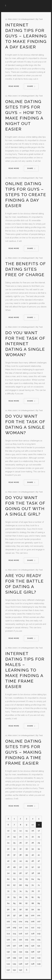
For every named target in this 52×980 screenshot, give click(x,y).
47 (39, 861)
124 (33, 940)
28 (33, 843)
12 (8, 831)
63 (27, 879)
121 (14, 940)
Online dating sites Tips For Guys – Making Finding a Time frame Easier (23, 752)
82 (33, 897)
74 (21, 891)
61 (14, 879)
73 (14, 891)
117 (27, 934)
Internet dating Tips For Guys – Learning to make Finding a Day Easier (26, 36)
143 (39, 958)
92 (21, 909)
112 (33, 928)
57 (27, 873)
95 (39, 909)
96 (8, 915)
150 (8, 970)
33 (27, 849)
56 (20, 873)
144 (8, 964)
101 (39, 915)
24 (8, 843)
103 (14, 921)
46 (33, 861)
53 (39, 867)
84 (8, 903)
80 (21, 897)
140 (20, 958)
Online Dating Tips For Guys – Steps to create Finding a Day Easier (26, 195)
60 (8, 879)
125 (39, 940)
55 (14, 873)
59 (39, 873)
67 (14, 885)
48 (8, 867)
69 (27, 885)
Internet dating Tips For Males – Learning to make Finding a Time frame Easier (25, 670)
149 (39, 964)
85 (14, 903)
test (41, 19)
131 (39, 946)
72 (8, 891)
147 (27, 964)
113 (39, 928)
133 (14, 952)
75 (27, 891)
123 (27, 940)
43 (14, 861)
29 (39, 843)
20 (20, 837)
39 (27, 855)
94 (33, 909)
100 (33, 915)
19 (14, 837)
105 (27, 921)
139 (14, 958)
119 (39, 934)
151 (14, 970)
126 (8, 946)
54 (8, 873)
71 (39, 885)
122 (20, 940)
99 (27, 915)
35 (39, 849)
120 (8, 940)
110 (21, 928)
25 (14, 843)
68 (20, 885)
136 (33, 952)
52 (33, 867)
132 (8, 952)
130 (33, 946)
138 (8, 958)
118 (33, 934)
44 (21, 861)
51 (27, 867)
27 (27, 843)
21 (27, 837)
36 (8, 855)
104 (20, 921)
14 (20, 831)
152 (21, 970)
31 (14, 849)
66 (8, 885)
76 (33, 891)
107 (39, 921)
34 (33, 849)
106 (33, 921)
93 (27, 909)
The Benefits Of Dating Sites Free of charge (26, 269)
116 (20, 934)
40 (33, 855)
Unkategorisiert (27, 19)
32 (21, 849)
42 (8, 861)
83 (39, 897)
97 (14, 915)
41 (39, 855)
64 (33, 879)
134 (21, 952)
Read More (14, 86)
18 (8, 837)
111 (27, 928)
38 (20, 855)
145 (14, 964)
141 (27, 958)
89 (39, 903)
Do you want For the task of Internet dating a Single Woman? (25, 344)
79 (14, 897)
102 (8, 921)
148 (33, 964)
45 (27, 861)
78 (8, 897)
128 (21, 946)
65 (39, 879)
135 (27, 952)
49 (14, 867)
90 (8, 909)
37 (14, 855)
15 (27, 831)
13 (14, 831)
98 (20, 915)
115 (14, 934)
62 (21, 879)
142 (33, 958)
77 (39, 891)
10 (33, 825)
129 (27, 946)
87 (27, 903)
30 (8, 849)
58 (33, 873)
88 (33, 903)
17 (39, 831)
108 (8, 928)
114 (8, 934)
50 (21, 867)
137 (39, 952)
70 (33, 885)
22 (33, 837)
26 (21, 843)
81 (27, 897)
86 (20, 903)
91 (14, 909)
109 (14, 928)
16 (33, 831)
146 (21, 964)
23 (39, 837)
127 (14, 946)
